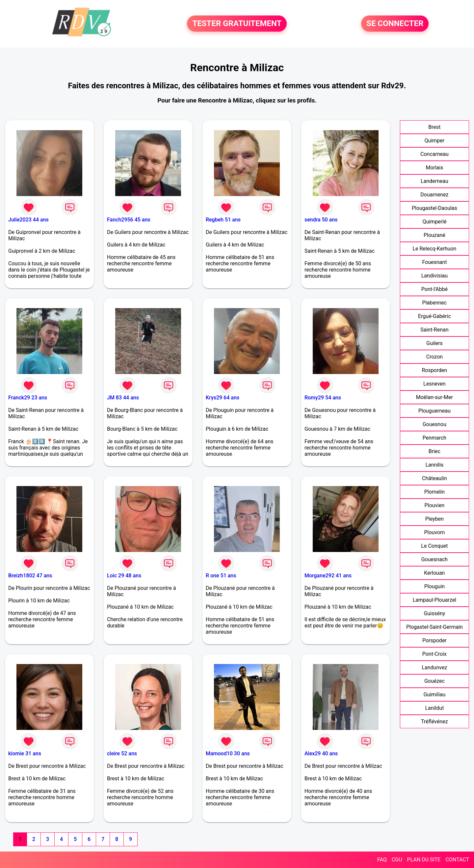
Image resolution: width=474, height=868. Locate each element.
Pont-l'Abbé (434, 289)
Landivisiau (434, 276)
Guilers (434, 343)
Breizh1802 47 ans (30, 576)
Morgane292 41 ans (328, 576)
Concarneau (434, 154)
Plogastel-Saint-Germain (434, 627)
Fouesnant (434, 262)
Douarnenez (434, 195)
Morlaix (434, 168)
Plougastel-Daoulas (434, 208)
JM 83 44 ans (123, 398)
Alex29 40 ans (321, 753)
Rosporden (434, 370)
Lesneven (434, 384)
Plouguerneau (434, 411)
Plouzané (434, 235)
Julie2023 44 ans (28, 220)
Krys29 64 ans (223, 398)
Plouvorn (434, 532)
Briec (434, 451)
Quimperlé (434, 222)
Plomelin (434, 492)
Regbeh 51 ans (223, 220)
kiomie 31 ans (25, 753)
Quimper (435, 141)
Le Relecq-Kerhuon (434, 249)
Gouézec (434, 681)
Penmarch (435, 438)
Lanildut (434, 708)
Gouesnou (434, 424)
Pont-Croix (434, 654)
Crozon (434, 357)
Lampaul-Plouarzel (434, 600)
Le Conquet (434, 546)
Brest (434, 127)
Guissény (434, 613)
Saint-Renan (434, 330)
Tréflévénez (434, 722)
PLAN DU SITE (424, 860)
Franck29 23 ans (28, 398)
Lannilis (434, 465)
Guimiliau (434, 694)
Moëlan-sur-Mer (434, 397)
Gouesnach (434, 559)
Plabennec (435, 303)
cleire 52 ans (122, 753)
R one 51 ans (221, 576)
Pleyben (434, 519)
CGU (397, 860)
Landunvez (434, 667)
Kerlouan (434, 573)
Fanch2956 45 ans (129, 220)
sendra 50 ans (321, 220)
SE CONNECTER (395, 24)
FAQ (382, 860)
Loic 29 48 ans (124, 576)
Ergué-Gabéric (434, 316)
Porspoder (434, 640)
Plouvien (434, 505)
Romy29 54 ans (323, 398)
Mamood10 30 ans (228, 753)
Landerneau (434, 181)
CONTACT (457, 860)
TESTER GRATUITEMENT (237, 24)
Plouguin (434, 586)
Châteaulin (434, 478)
